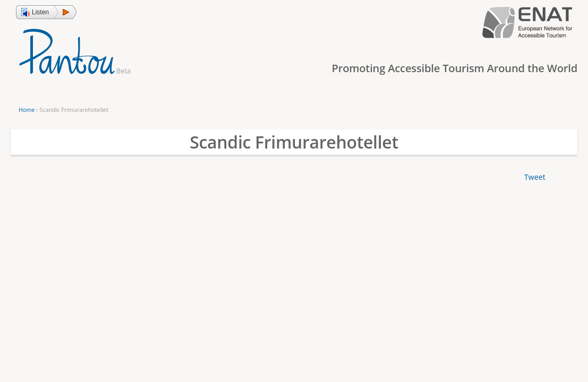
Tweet (535, 177)
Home (27, 110)
